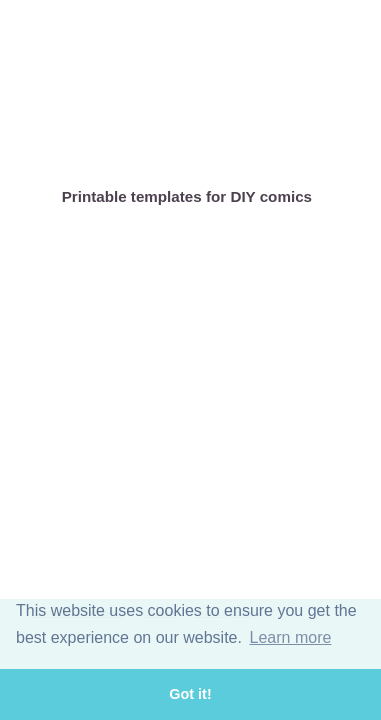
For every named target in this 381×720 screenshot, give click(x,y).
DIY (264, 145)
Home (54, 145)
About (124, 145)
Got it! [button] (190, 694)
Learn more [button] (291, 637)
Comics (194, 145)
